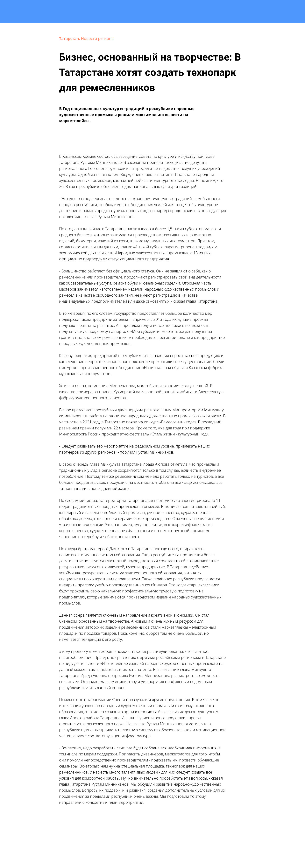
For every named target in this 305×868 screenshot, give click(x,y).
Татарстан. (70, 38)
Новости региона (97, 38)
